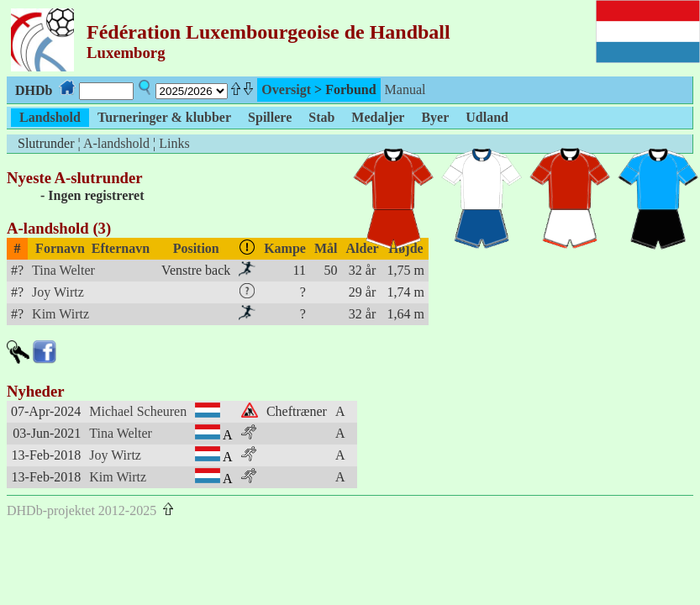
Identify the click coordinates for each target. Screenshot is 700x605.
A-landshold (116, 143)
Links (174, 143)
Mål (326, 248)
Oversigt (286, 89)
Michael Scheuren (138, 411)
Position (196, 248)
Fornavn (60, 248)
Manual (405, 89)
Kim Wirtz (61, 314)
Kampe (285, 248)
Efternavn (121, 248)
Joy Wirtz (58, 292)
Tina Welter (63, 270)
